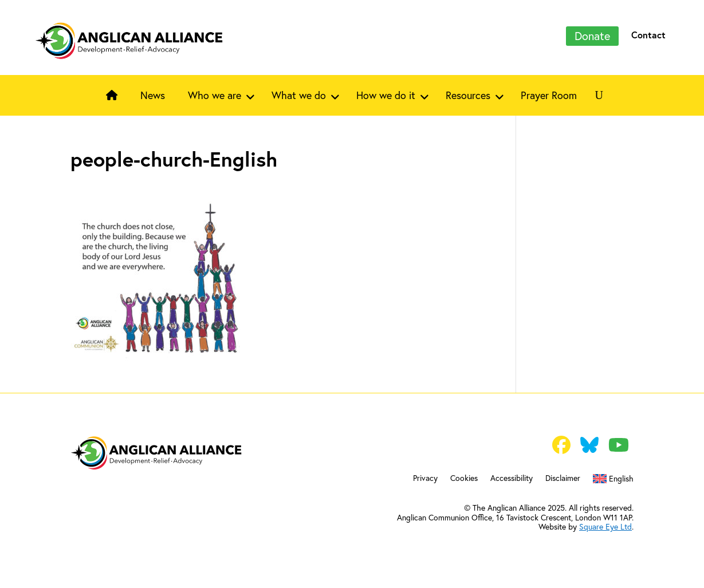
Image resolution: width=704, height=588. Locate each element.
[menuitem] (613, 481)
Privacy (425, 479)
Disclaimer (563, 479)
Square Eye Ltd (605, 527)
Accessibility (512, 479)
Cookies (464, 479)
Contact (648, 35)
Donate (592, 36)
